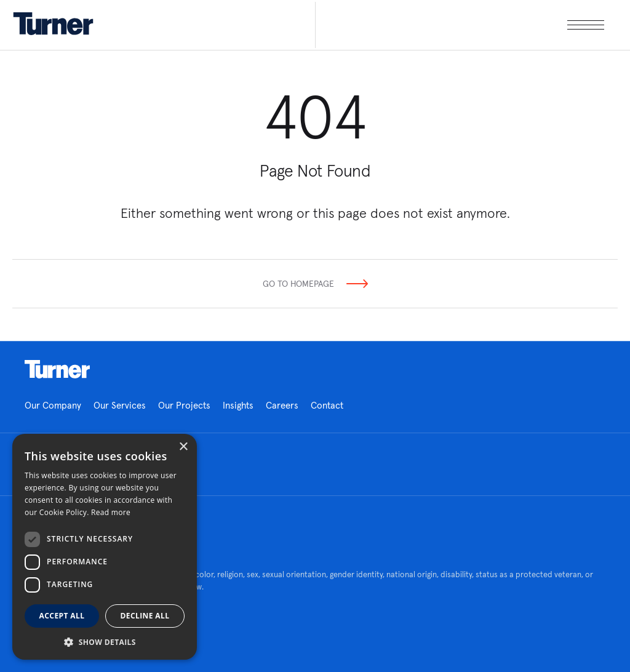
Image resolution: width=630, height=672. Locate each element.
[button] (105, 642)
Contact (327, 405)
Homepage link (57, 369)
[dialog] (105, 547)
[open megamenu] (460, 25)
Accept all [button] (62, 616)
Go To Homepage (298, 284)
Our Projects (184, 405)
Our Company (53, 405)
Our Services (120, 405)
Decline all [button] (145, 616)
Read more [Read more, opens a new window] (111, 512)
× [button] (183, 447)
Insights (238, 405)
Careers (282, 405)
